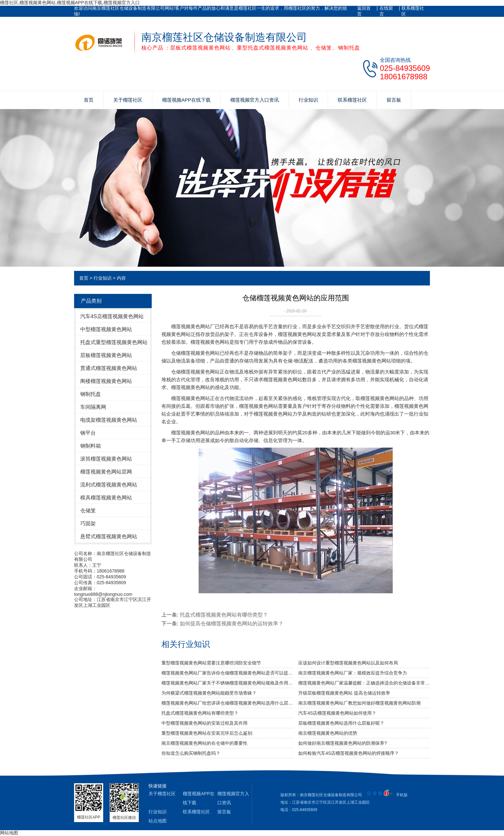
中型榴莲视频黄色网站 (106, 329)
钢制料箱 (91, 446)
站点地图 (158, 821)
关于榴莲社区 (128, 100)
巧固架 (88, 524)
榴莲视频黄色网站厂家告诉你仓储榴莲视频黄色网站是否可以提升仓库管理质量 (227, 673)
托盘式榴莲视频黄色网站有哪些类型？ (224, 615)
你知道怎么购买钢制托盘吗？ (191, 753)
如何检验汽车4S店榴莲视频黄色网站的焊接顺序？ (349, 753)
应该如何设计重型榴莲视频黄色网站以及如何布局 (348, 663)
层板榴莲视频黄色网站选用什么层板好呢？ (341, 723)
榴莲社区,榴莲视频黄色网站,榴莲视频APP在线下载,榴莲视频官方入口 (70, 3)
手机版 (402, 795)
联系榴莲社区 (413, 11)
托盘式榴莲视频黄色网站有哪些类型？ (200, 713)
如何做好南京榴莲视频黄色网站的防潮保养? (343, 743)
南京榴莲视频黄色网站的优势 (328, 733)
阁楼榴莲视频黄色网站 (106, 381)
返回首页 (364, 11)
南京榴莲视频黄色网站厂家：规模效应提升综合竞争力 (353, 673)
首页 (89, 100)
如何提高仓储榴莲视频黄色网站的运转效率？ (232, 624)
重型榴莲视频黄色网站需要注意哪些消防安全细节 (211, 663)
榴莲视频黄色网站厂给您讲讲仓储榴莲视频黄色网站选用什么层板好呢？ (227, 703)
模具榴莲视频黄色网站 (106, 498)
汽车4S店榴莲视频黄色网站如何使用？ (337, 713)
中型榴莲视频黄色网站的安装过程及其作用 (204, 723)
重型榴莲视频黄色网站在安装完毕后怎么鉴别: (207, 733)
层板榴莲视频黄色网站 (106, 355)
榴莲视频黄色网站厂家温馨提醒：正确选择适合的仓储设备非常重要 (364, 683)
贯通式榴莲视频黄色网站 (109, 368)
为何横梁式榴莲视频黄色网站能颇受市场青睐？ (209, 693)
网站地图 (9, 833)
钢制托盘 (91, 394)
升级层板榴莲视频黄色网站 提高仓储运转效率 (344, 693)
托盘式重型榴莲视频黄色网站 (114, 342)
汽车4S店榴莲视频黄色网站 (112, 316)
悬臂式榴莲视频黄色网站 (109, 536)
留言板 (394, 100)
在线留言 (386, 11)
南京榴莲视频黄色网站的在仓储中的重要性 (204, 743)
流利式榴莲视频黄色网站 (109, 485)
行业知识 (308, 100)
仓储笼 (88, 511)
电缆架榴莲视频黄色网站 (109, 420)
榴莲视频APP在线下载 (186, 100)
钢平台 (88, 433)
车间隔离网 (93, 407)
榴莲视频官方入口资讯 (255, 100)
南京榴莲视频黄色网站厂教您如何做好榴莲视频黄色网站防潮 (359, 703)
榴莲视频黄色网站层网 (106, 472)
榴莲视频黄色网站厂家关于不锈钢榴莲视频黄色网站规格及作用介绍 (227, 683)
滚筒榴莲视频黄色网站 (106, 459)
